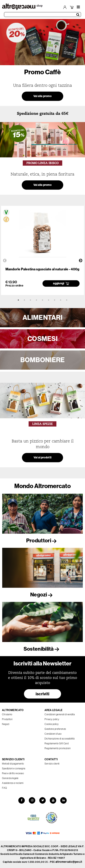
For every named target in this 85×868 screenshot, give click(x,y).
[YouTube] (53, 800)
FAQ (5, 788)
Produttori (42, 541)
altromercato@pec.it (69, 862)
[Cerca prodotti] (42, 15)
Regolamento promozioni (58, 748)
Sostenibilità (42, 649)
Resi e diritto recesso (13, 773)
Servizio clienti (52, 764)
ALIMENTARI (42, 318)
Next (81, 261)
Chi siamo (7, 714)
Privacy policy (52, 719)
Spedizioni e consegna (14, 768)
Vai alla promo (42, 96)
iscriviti (43, 694)
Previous (5, 261)
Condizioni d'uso (53, 734)
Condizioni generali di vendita (60, 714)
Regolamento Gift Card (57, 743)
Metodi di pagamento (13, 764)
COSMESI (42, 339)
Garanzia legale (10, 778)
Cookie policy (52, 724)
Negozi (42, 595)
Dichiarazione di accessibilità (60, 739)
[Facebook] (22, 800)
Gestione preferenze (55, 729)
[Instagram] (32, 800)
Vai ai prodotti (43, 458)
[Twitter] (42, 800)
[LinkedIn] (63, 800)
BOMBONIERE (43, 360)
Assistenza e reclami (13, 783)
